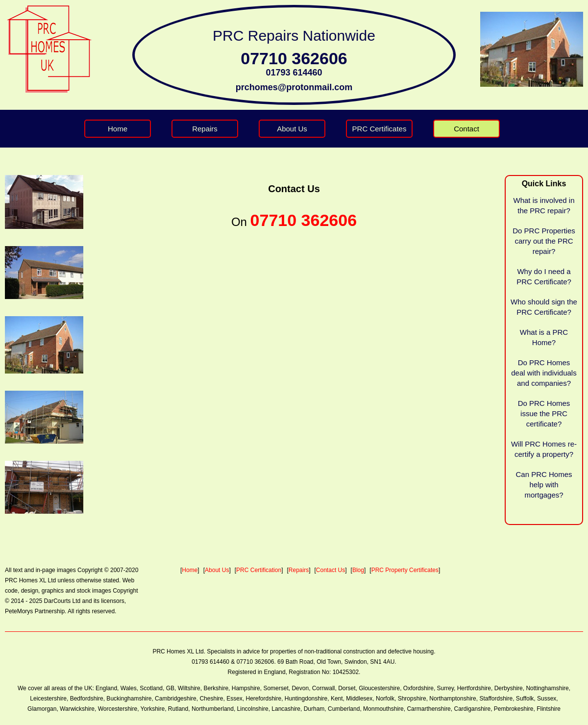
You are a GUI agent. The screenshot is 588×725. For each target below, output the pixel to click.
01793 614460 (294, 73)
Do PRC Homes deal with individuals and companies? (544, 373)
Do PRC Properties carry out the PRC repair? (544, 241)
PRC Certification (259, 570)
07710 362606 (294, 58)
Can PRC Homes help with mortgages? (544, 485)
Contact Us (331, 570)
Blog (358, 570)
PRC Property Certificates (405, 570)
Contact (466, 129)
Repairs (205, 129)
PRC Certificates (380, 129)
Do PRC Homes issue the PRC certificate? (544, 413)
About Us (292, 129)
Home (118, 129)
